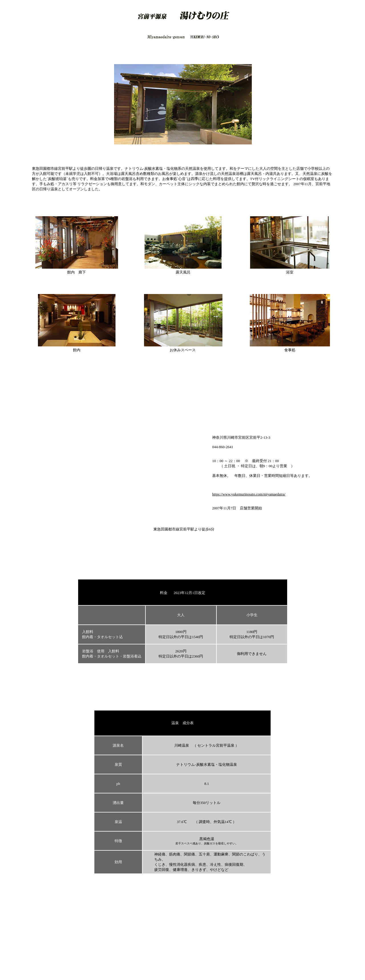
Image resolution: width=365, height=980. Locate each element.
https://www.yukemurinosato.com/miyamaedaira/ (249, 494)
